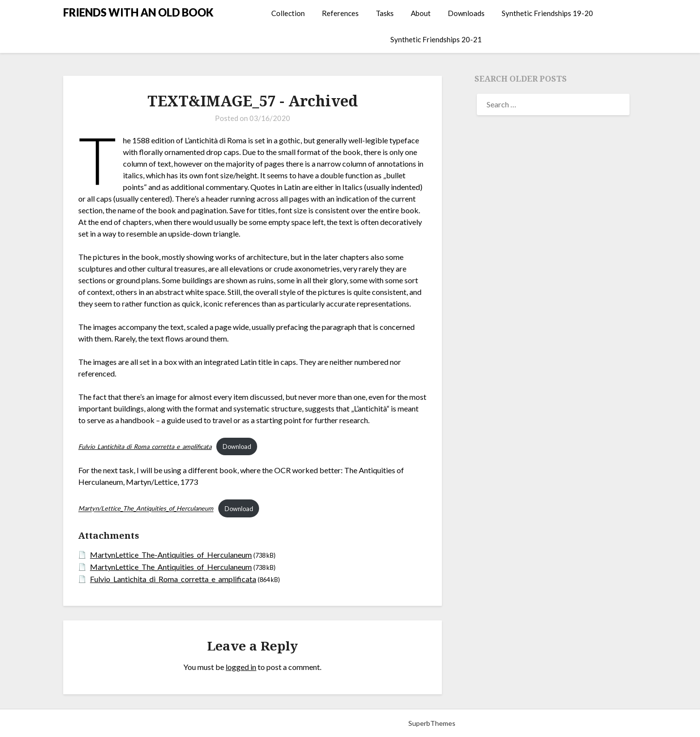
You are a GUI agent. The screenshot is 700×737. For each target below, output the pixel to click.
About (421, 13)
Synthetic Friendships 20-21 (436, 39)
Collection (288, 13)
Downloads (466, 13)
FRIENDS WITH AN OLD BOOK (138, 12)
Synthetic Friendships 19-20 (547, 13)
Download (237, 446)
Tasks (385, 13)
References (340, 13)
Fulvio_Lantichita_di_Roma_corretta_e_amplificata (173, 579)
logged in (241, 667)
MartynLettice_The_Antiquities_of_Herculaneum (171, 567)
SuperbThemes (432, 723)
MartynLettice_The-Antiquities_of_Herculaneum (171, 555)
